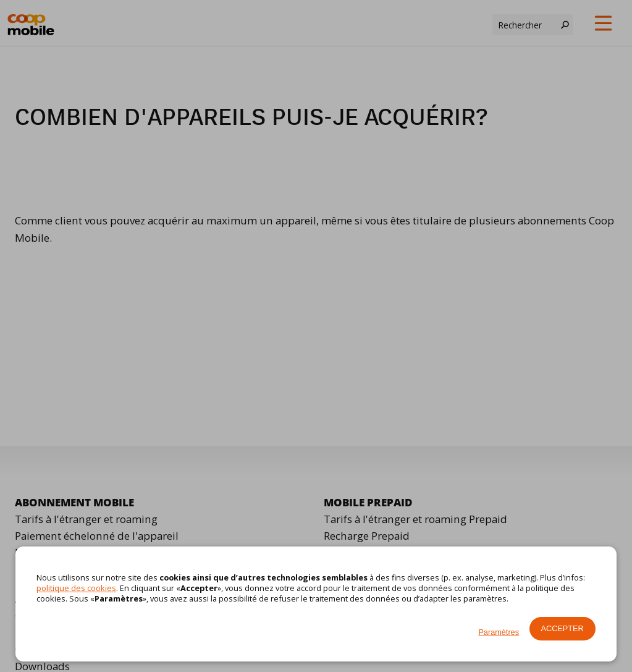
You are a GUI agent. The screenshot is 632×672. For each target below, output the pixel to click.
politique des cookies (76, 588)
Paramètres (499, 632)
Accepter (562, 628)
